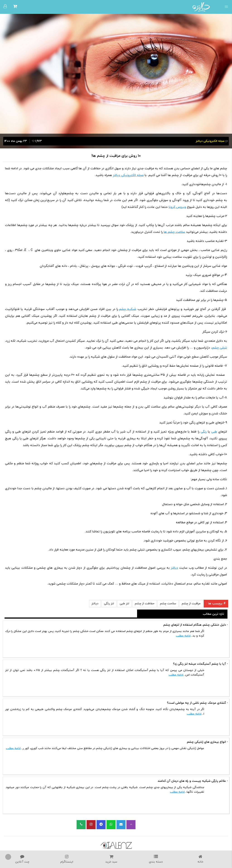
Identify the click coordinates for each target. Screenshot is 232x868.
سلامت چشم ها (174, 232)
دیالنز (174, 568)
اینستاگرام (67, 859)
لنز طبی (124, 604)
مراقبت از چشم (191, 604)
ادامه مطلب (183, 636)
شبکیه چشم (128, 309)
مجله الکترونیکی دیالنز (128, 175)
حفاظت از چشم (145, 604)
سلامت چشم (168, 604)
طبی (214, 432)
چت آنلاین (22, 859)
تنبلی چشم (219, 348)
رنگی (204, 432)
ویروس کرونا (177, 207)
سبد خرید (111, 859)
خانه (200, 859)
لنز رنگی (109, 604)
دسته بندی (156, 859)
